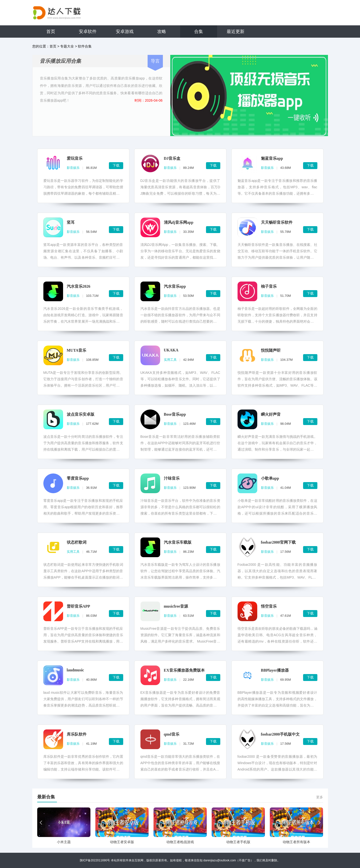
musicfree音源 (176, 606)
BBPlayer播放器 (275, 670)
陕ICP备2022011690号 (95, 860)
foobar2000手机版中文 (280, 734)
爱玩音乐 (75, 158)
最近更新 (236, 32)
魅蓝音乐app (272, 158)
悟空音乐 (269, 606)
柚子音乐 (269, 286)
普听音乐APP (78, 606)
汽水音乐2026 (79, 286)
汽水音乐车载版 (178, 542)
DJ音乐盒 (172, 158)
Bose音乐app (175, 414)
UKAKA (171, 350)
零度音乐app (78, 478)
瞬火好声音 (271, 414)
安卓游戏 (125, 32)
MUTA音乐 (77, 350)
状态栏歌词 (77, 542)
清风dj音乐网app (179, 222)
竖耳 (71, 222)
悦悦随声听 (271, 350)
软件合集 (85, 46)
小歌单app (270, 478)
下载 (116, 165)
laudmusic (75, 670)
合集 (199, 32)
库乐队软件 (77, 734)
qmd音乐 (172, 734)
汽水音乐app (175, 286)
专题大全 (67, 46)
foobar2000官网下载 (278, 542)
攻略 (162, 32)
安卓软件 (88, 32)
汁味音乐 (172, 478)
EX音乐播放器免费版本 (184, 670)
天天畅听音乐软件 (277, 222)
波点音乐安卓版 (81, 414)
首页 (51, 32)
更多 (320, 797)
